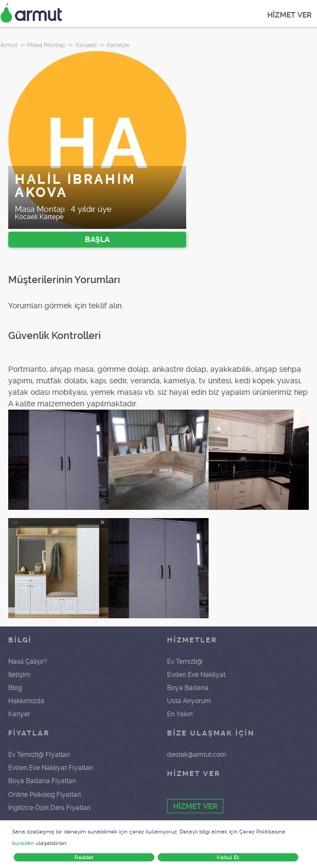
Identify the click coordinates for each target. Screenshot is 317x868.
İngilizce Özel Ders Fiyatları (50, 808)
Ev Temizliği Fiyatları (39, 755)
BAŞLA (97, 239)
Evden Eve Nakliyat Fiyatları (51, 768)
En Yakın (180, 714)
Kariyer (19, 714)
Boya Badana (188, 688)
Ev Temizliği (185, 662)
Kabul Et (228, 857)
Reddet (84, 857)
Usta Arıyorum (189, 701)
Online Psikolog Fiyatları (45, 795)
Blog (15, 688)
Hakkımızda (26, 701)
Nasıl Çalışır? (28, 662)
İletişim (19, 675)
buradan (23, 843)
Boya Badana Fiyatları (42, 781)
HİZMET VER (289, 15)
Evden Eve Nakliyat (196, 675)
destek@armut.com (197, 755)
